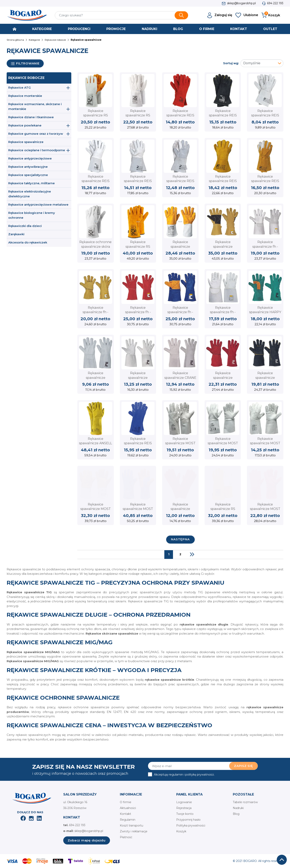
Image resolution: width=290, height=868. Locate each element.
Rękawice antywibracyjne (28, 167)
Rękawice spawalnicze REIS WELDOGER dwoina (223, 181)
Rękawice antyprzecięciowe (30, 158)
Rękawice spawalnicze (26, 142)
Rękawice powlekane (25, 125)
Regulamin (128, 820)
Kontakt (125, 814)
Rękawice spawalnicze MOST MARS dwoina (265, 509)
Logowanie (184, 802)
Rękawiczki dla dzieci (25, 226)
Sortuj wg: (231, 63)
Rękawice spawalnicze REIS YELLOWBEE (265, 181)
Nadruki (238, 808)
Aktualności (128, 808)
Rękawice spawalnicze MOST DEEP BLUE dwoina (138, 509)
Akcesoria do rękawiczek (28, 242)
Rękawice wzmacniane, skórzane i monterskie (35, 106)
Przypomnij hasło (188, 820)
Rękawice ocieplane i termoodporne (37, 150)
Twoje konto (185, 814)
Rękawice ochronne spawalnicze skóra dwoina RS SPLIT (95, 247)
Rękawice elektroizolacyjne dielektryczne (30, 194)
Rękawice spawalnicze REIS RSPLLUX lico (180, 181)
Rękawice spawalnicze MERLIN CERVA (95, 378)
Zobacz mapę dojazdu (87, 840)
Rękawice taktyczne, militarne (32, 183)
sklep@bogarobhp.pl (241, 3)
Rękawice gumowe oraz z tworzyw (36, 134)
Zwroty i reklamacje (134, 831)
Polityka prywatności (191, 826)
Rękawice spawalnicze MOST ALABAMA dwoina (180, 443)
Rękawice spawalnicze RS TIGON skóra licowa (138, 115)
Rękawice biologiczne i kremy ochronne (32, 215)
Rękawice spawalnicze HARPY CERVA (265, 312)
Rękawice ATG (20, 88)
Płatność (126, 837)
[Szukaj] (121, 15)
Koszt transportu (132, 826)
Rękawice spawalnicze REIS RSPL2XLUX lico (138, 181)
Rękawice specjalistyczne (28, 175)
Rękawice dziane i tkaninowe (31, 117)
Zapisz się (243, 766)
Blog (236, 814)
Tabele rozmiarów (245, 802)
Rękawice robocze (26, 78)
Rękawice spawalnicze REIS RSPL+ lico (96, 181)
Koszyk (181, 831)
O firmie (126, 802)
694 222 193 (275, 3)
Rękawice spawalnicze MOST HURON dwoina (265, 443)
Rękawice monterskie (25, 96)
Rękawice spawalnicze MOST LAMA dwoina (223, 443)
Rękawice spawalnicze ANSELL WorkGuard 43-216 (95, 443)
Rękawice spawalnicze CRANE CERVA (180, 378)
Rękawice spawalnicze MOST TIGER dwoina (96, 509)
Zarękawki (16, 234)
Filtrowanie (25, 64)
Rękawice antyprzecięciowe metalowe (38, 205)
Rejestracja (184, 808)
